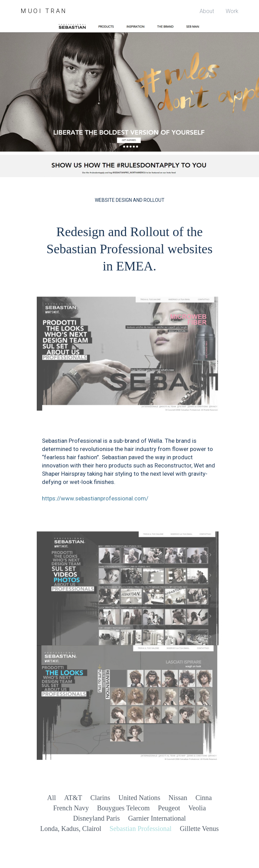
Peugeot (169, 808)
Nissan (178, 798)
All (52, 798)
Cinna (204, 798)
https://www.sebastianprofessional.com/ (95, 498)
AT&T (73, 798)
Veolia (197, 808)
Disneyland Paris (97, 818)
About (207, 11)
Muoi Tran (44, 11)
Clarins (100, 798)
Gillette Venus (199, 829)
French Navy (71, 808)
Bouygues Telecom (123, 808)
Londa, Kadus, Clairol (71, 829)
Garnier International (157, 818)
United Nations (139, 798)
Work (232, 11)
